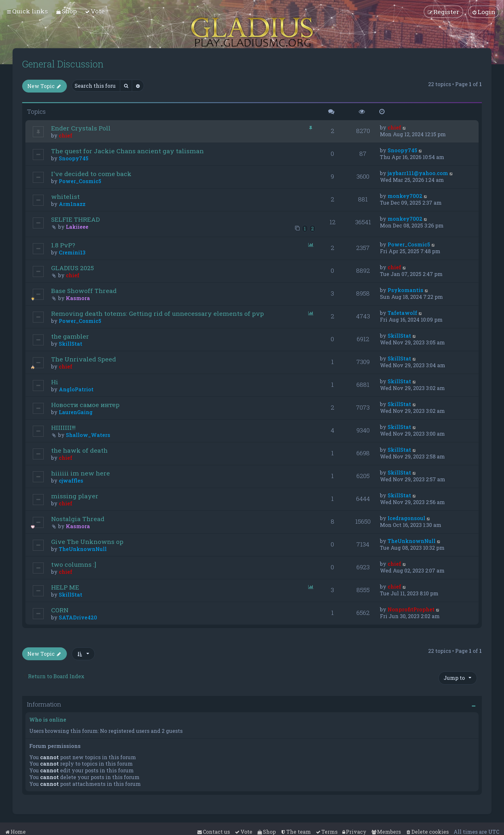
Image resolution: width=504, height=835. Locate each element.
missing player (75, 496)
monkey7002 (405, 196)
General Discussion (63, 64)
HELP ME (65, 587)
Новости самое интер (85, 405)
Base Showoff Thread (84, 291)
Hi (55, 382)
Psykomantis (405, 290)
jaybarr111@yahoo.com (418, 173)
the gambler (70, 336)
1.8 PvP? (63, 245)
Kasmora (78, 298)
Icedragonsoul (406, 518)
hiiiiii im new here (81, 473)
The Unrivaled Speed (84, 359)
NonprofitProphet (411, 609)
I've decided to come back (91, 174)
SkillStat (71, 344)
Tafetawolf (402, 313)
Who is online (48, 720)
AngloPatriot (76, 389)
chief (66, 135)
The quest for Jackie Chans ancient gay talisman (127, 151)
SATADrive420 (78, 617)
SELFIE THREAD (75, 219)
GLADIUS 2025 (72, 268)
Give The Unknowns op (87, 542)
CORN (60, 610)
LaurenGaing (76, 412)
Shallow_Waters (88, 435)
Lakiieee (77, 227)
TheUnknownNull (83, 549)
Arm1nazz (72, 204)
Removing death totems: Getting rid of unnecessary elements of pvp (157, 313)
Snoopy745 (74, 158)
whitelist (65, 196)
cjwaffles (71, 480)
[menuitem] (66, 11)
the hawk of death (79, 450)
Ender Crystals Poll (81, 128)
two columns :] (74, 564)
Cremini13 (72, 252)
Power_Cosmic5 (80, 181)
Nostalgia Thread (78, 519)
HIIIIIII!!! (63, 427)
